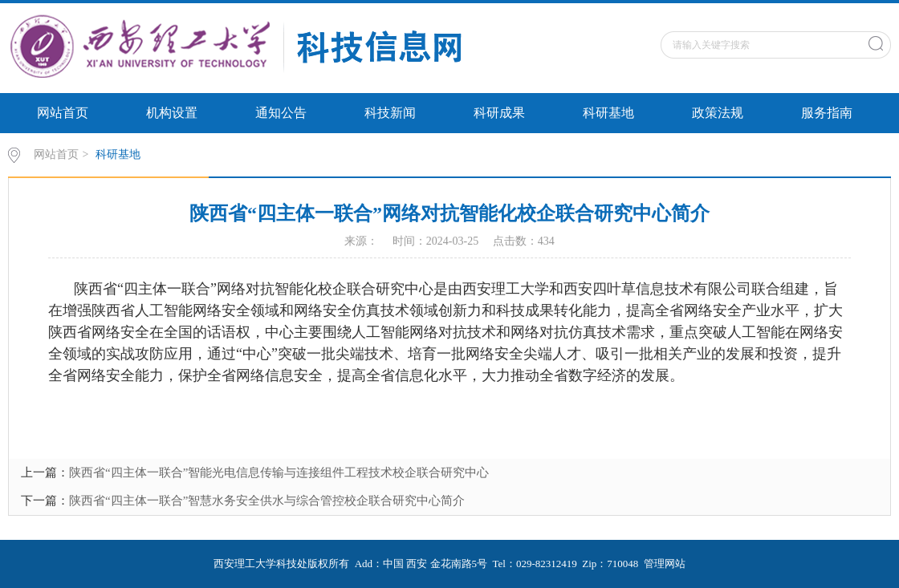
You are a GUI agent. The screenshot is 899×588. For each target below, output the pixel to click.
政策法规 (718, 113)
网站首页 (63, 113)
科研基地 (608, 113)
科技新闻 (390, 113)
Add (364, 564)
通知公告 (281, 113)
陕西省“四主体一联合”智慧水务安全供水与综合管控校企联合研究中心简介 (267, 501)
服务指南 (827, 113)
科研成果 (499, 113)
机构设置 (172, 113)
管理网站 (665, 564)
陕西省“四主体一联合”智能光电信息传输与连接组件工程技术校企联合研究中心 (279, 472)
